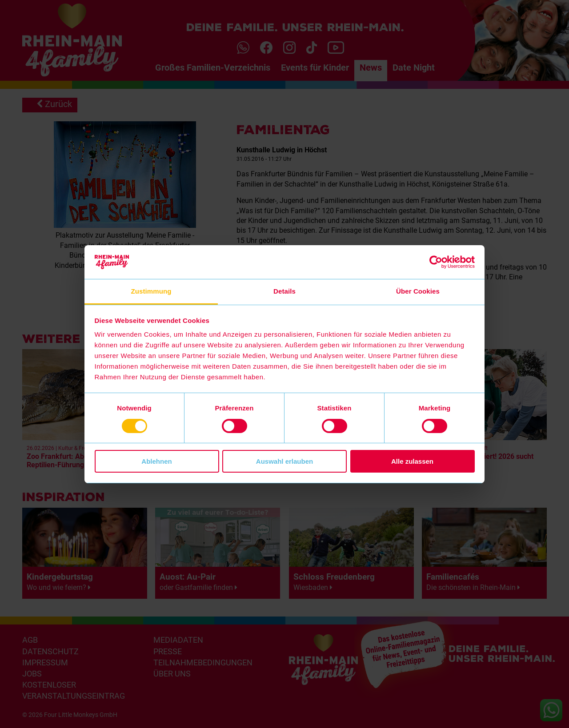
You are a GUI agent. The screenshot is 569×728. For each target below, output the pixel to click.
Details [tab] (284, 291)
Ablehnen (156, 461)
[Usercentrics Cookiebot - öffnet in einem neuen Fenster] (436, 262)
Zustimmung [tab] (151, 291)
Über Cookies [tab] (418, 291)
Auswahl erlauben (284, 461)
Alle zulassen (412, 461)
